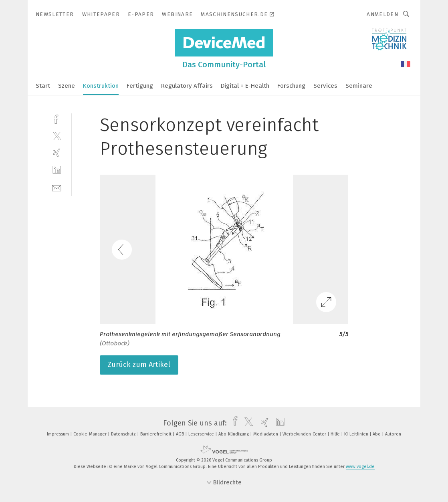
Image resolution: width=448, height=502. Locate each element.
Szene (67, 86)
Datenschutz (124, 434)
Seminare (359, 86)
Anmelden (382, 14)
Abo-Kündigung (234, 434)
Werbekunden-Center (305, 434)
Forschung (291, 86)
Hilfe (336, 434)
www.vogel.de (360, 467)
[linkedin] (57, 170)
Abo (377, 434)
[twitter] (57, 136)
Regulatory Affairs (187, 86)
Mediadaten (266, 434)
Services (325, 86)
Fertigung (140, 86)
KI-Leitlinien (357, 434)
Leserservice (202, 434)
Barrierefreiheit (156, 434)
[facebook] (57, 118)
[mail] (57, 187)
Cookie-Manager (91, 434)
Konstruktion (101, 86)
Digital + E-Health (245, 86)
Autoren (393, 434)
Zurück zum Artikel (139, 365)
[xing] (57, 153)
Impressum (59, 434)
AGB (181, 434)
